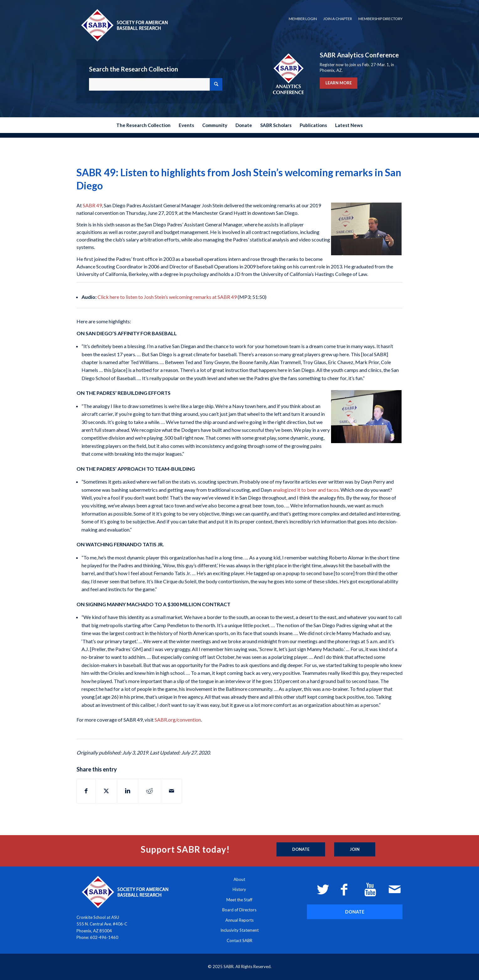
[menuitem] (303, 19)
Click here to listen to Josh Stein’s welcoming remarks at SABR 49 (167, 297)
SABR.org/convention (178, 720)
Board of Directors (239, 910)
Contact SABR (239, 940)
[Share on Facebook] (86, 791)
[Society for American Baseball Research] (124, 25)
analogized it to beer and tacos (306, 490)
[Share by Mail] (171, 791)
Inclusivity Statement (239, 930)
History (239, 889)
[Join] (355, 850)
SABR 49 (92, 205)
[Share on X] (106, 791)
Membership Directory (380, 19)
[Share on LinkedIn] (128, 791)
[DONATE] (355, 912)
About (239, 879)
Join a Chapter (338, 19)
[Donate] (301, 850)
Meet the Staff (239, 900)
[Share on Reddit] (150, 791)
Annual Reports (239, 920)
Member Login (303, 19)
